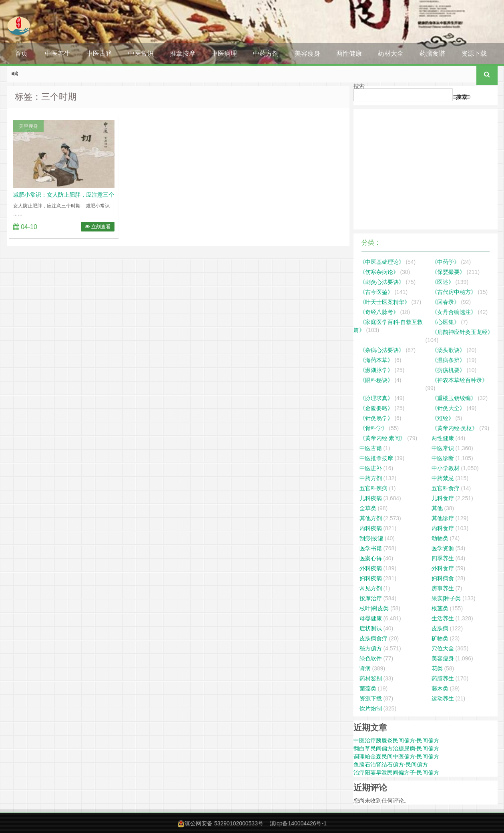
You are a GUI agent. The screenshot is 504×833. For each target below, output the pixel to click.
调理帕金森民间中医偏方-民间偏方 (397, 757)
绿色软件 (371, 658)
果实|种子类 (446, 598)
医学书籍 (371, 548)
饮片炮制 (371, 708)
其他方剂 (371, 518)
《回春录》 (446, 302)
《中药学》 (446, 262)
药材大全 (391, 53)
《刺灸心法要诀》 (382, 282)
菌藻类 (368, 688)
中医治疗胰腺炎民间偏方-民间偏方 (397, 740)
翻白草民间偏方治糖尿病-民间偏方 (397, 748)
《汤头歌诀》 (448, 350)
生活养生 (443, 618)
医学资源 (443, 548)
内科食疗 (443, 528)
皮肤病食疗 (373, 638)
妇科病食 (443, 578)
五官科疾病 (373, 488)
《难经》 (443, 418)
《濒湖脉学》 (376, 370)
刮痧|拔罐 (371, 538)
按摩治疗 (371, 598)
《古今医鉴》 (376, 292)
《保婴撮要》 (448, 272)
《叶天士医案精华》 (385, 302)
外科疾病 (371, 568)
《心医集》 (446, 322)
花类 (437, 668)
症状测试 (371, 628)
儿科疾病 (371, 498)
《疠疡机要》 (448, 370)
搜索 (359, 86)
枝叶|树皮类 (374, 608)
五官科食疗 (446, 488)
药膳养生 (443, 678)
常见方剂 (371, 588)
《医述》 (443, 282)
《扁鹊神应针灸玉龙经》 (462, 332)
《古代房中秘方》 (454, 292)
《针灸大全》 (448, 408)
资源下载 (474, 53)
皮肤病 (440, 628)
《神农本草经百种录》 (460, 380)
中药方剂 (266, 53)
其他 (437, 508)
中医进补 (371, 468)
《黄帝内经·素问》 (383, 438)
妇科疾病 (371, 578)
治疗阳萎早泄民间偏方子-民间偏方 (397, 773)
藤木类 (440, 688)
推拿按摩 (183, 53)
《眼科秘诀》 (376, 380)
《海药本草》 (376, 360)
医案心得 (371, 558)
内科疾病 (371, 528)
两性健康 (349, 53)
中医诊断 (443, 458)
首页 (21, 53)
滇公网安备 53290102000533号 (224, 823)
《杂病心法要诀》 (382, 350)
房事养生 (443, 588)
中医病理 (224, 53)
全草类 (368, 508)
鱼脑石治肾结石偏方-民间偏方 (391, 765)
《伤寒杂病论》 (379, 272)
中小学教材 (446, 468)
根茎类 (440, 608)
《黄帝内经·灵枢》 (455, 428)
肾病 (365, 668)
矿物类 (440, 638)
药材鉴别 (371, 678)
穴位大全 (443, 648)
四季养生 (443, 558)
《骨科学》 (373, 428)
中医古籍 (99, 53)
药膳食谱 (432, 53)
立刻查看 (97, 227)
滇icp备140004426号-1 (298, 823)
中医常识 (141, 53)
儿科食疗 (443, 498)
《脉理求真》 (376, 398)
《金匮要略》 (376, 408)
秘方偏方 (371, 648)
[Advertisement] (426, 169)
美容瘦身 (307, 53)
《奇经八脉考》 (379, 312)
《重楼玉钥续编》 (454, 398)
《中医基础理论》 (382, 262)
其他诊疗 (443, 518)
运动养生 (443, 698)
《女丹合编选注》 (454, 312)
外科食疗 (443, 568)
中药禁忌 (443, 478)
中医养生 (58, 53)
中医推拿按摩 (376, 458)
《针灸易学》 (376, 418)
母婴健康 (371, 618)
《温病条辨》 (448, 360)
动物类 (440, 538)
